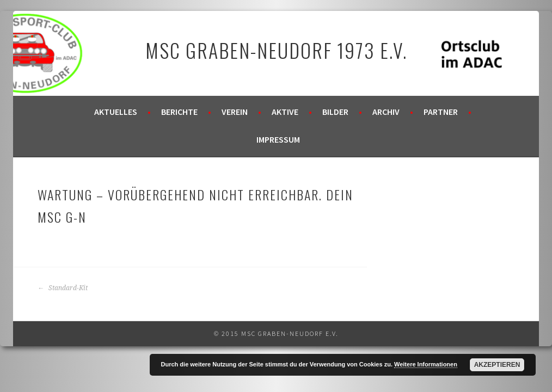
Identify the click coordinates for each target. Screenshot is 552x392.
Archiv (386, 112)
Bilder (335, 112)
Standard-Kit (63, 288)
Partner (441, 112)
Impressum (278, 139)
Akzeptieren (497, 365)
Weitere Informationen (426, 364)
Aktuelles (116, 112)
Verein (235, 112)
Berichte (179, 112)
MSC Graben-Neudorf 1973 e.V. (276, 50)
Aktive (285, 112)
